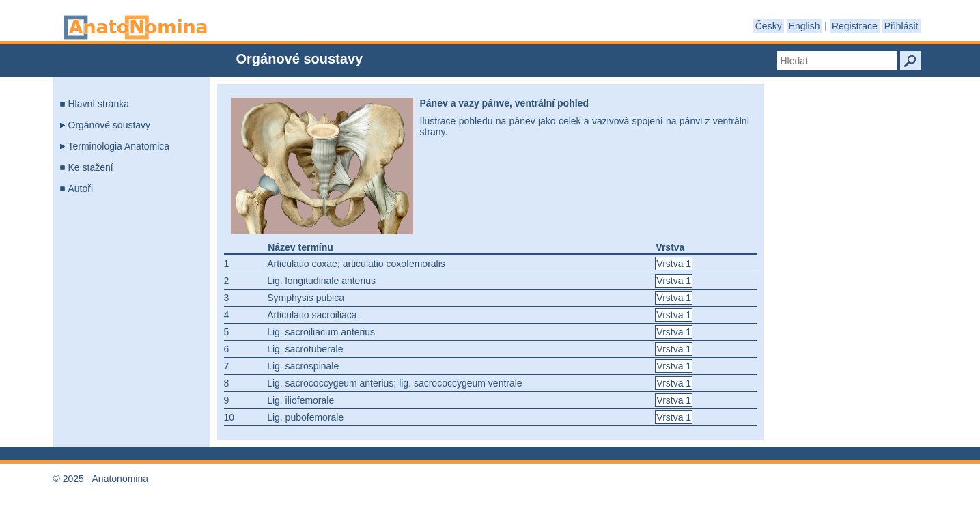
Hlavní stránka (99, 104)
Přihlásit (901, 26)
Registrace (855, 26)
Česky (769, 26)
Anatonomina (135, 27)
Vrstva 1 (674, 264)
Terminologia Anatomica (119, 146)
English (804, 26)
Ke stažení (91, 167)
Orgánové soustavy (110, 125)
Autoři (81, 188)
